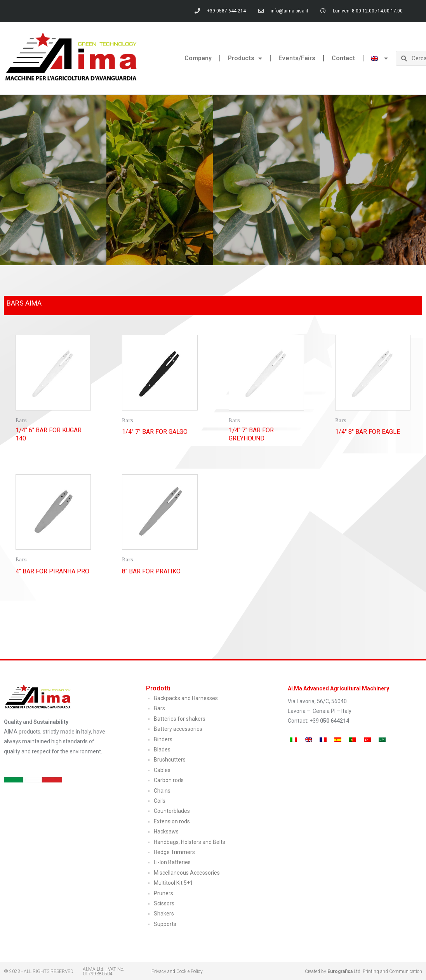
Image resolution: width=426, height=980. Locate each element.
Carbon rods (169, 780)
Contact (343, 58)
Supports (165, 924)
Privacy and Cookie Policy (177, 971)
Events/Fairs (297, 58)
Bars (159, 708)
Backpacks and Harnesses (186, 698)
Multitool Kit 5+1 (173, 883)
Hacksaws (166, 832)
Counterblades (172, 811)
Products (245, 58)
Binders (163, 739)
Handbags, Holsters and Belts (190, 842)
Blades (162, 749)
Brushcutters (170, 760)
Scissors (164, 903)
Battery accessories (178, 729)
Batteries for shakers (180, 719)
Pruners (163, 893)
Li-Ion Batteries (172, 862)
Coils (160, 801)
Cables (162, 770)
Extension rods (172, 821)
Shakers (164, 914)
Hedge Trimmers (174, 852)
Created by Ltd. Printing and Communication (363, 971)
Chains (162, 791)
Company (198, 58)
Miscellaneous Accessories (187, 873)
